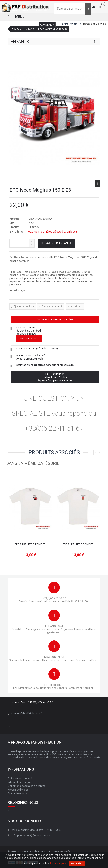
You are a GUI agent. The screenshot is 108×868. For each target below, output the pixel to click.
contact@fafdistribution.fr (27, 713)
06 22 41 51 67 (29, 339)
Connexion (47, 25)
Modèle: (15, 219)
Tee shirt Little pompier (30, 544)
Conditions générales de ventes (27, 786)
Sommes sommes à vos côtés (55, 319)
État (12, 223)
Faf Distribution (20, 257)
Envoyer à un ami (52, 306)
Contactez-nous (17, 793)
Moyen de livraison (19, 790)
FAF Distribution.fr (34, 851)
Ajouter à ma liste (23, 306)
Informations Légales (21, 782)
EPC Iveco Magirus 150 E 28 (63, 272)
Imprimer (76, 306)
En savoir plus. (58, 863)
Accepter (77, 863)
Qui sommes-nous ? (20, 778)
